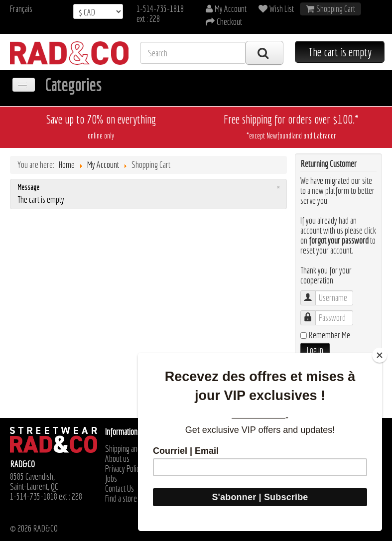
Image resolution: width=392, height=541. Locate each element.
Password (313, 313)
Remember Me (329, 335)
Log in (315, 350)
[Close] (380, 355)
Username (313, 293)
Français (21, 9)
